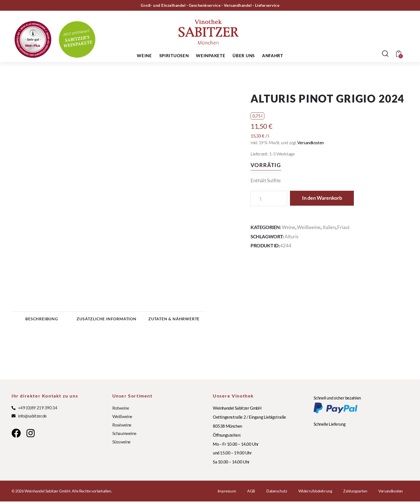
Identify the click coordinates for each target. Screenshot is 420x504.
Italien (329, 227)
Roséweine (122, 427)
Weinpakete (211, 55)
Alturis (291, 236)
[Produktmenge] (269, 198)
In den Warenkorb (325, 198)
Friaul (343, 227)
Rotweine (121, 410)
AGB (251, 493)
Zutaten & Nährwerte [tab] (210, 320)
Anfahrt (273, 55)
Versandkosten (311, 142)
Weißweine (309, 227)
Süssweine (121, 444)
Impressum (227, 493)
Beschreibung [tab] (52, 320)
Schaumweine (124, 436)
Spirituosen (174, 55)
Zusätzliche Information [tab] (131, 320)
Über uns (244, 55)
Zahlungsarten (355, 493)
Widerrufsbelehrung (315, 493)
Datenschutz (277, 493)
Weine (144, 55)
